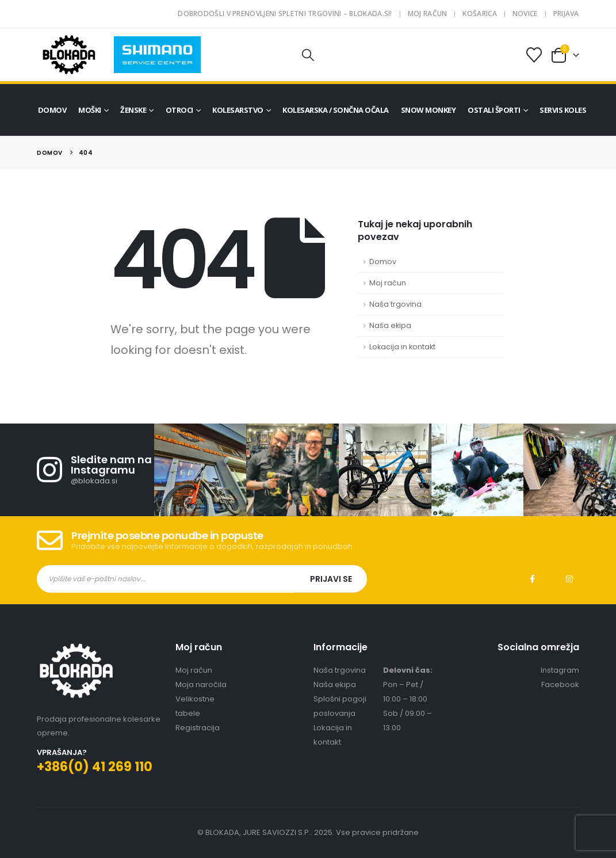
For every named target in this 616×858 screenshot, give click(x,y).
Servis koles (563, 110)
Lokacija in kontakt (402, 347)
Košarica (479, 14)
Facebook (533, 579)
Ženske (133, 110)
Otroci (179, 110)
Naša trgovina (395, 304)
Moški (90, 110)
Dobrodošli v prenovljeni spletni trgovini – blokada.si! (285, 14)
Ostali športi (494, 110)
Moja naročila (201, 685)
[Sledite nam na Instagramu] (95, 470)
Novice (525, 14)
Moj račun (428, 14)
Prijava (566, 14)
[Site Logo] (69, 55)
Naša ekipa (390, 325)
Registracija (198, 728)
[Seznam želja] (534, 55)
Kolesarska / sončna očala (336, 110)
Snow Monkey (428, 110)
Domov (52, 110)
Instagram (569, 579)
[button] (308, 55)
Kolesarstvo (238, 110)
